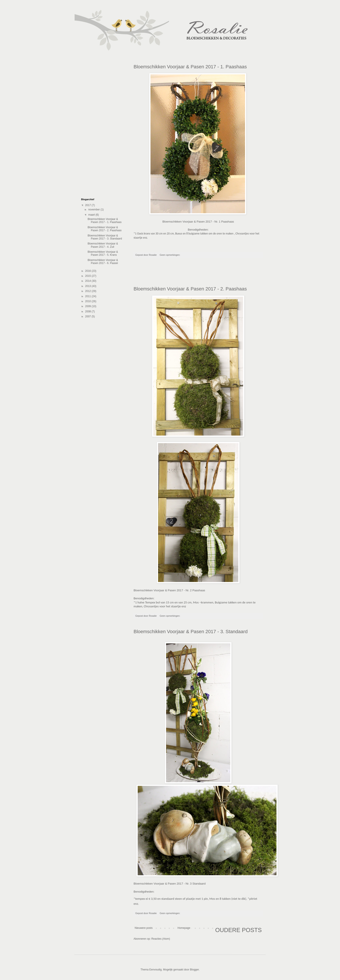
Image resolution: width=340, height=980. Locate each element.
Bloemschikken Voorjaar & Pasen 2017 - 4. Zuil (103, 245)
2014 (88, 281)
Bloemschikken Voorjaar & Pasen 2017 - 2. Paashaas (190, 289)
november (94, 210)
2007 (88, 316)
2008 (88, 311)
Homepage (184, 928)
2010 (88, 301)
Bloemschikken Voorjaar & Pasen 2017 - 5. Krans (103, 253)
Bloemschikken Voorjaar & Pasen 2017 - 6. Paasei (103, 262)
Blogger (194, 970)
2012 (88, 291)
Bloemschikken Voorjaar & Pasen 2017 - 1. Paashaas (190, 67)
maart (92, 215)
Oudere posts (238, 930)
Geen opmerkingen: (170, 255)
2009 (88, 306)
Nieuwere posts (144, 928)
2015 (88, 276)
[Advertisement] (198, 274)
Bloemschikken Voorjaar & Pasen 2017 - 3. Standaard (191, 632)
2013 (88, 286)
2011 (88, 296)
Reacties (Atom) (161, 939)
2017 (88, 205)
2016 (88, 271)
